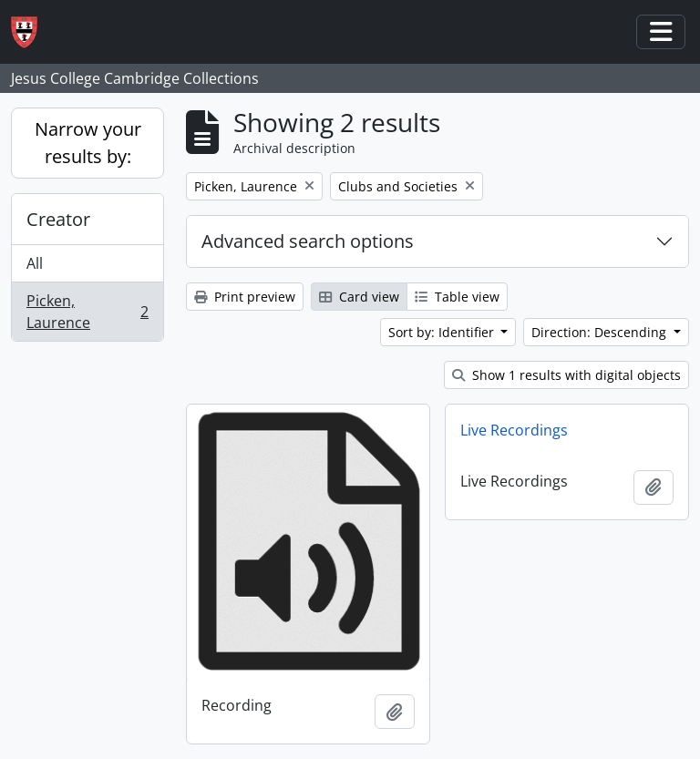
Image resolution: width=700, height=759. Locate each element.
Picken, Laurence (87, 312)
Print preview (245, 297)
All (35, 263)
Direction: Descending (601, 332)
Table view (457, 297)
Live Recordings (514, 430)
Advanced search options (308, 241)
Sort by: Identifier (443, 332)
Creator (58, 219)
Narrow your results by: (88, 143)
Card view (359, 297)
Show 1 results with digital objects (566, 375)
